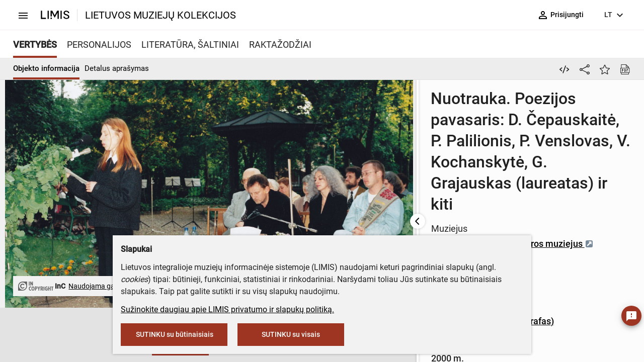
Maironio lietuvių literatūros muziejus (429, 148)
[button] (32, 335)
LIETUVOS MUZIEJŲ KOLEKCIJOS (160, 15)
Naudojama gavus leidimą (97, 280)
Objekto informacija (46, 68)
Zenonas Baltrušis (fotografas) (410, 195)
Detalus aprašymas (117, 68)
